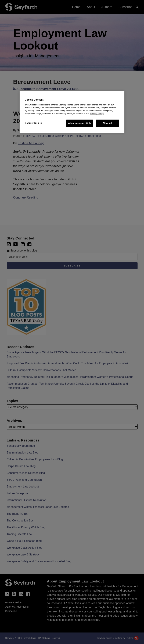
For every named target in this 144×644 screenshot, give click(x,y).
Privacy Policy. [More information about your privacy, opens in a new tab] (97, 114)
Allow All (107, 123)
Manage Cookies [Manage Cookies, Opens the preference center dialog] (33, 123)
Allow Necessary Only (80, 123)
